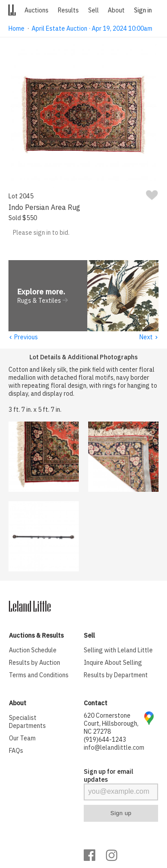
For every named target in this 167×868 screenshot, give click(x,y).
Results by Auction (35, 663)
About (116, 10)
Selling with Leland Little (118, 651)
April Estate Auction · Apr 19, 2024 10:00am (92, 28)
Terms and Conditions (39, 675)
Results (68, 10)
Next (149, 338)
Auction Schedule (33, 651)
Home (16, 28)
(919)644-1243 (105, 740)
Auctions (37, 10)
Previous (23, 338)
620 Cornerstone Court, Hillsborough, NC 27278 (111, 724)
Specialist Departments (27, 722)
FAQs (16, 751)
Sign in (143, 10)
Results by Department (116, 675)
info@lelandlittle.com (114, 748)
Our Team (22, 739)
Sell (94, 10)
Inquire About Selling (113, 663)
